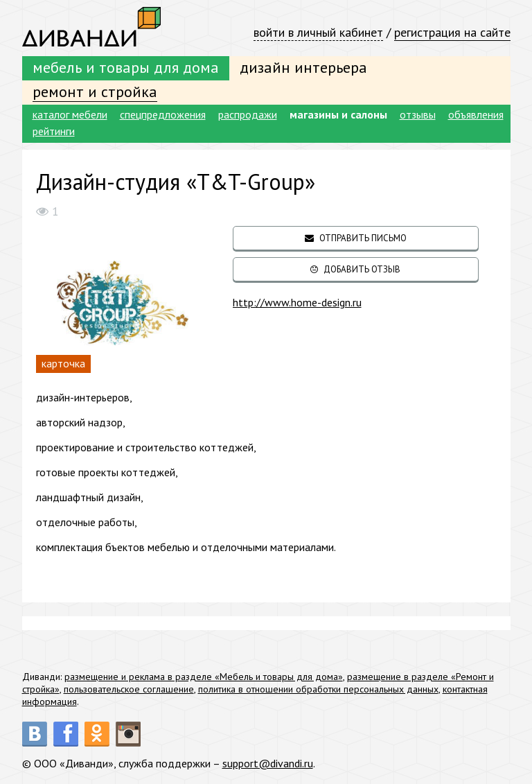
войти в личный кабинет (318, 32)
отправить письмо (356, 238)
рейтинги (54, 131)
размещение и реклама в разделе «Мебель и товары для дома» (204, 677)
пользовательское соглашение (129, 689)
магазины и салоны (338, 114)
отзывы (418, 114)
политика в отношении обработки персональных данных (318, 689)
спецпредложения (163, 114)
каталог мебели (70, 114)
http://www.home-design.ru (297, 302)
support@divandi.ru (268, 763)
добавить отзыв (355, 269)
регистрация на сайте (452, 32)
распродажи (248, 114)
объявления (476, 114)
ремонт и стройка (95, 92)
